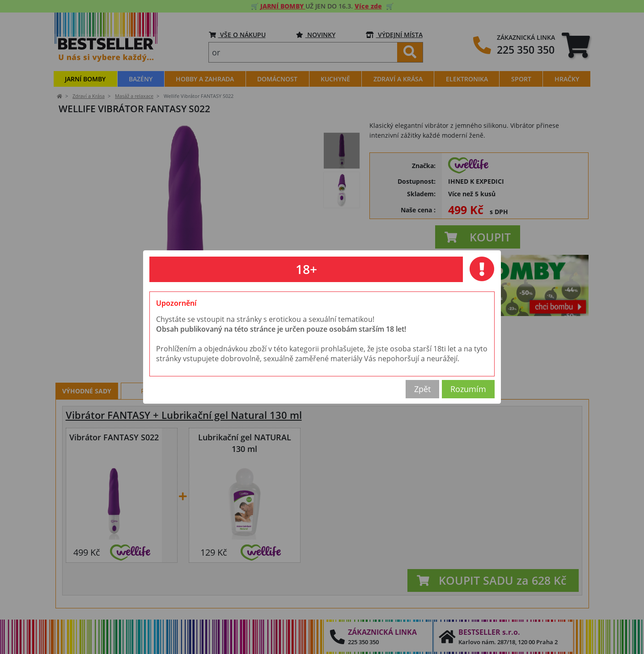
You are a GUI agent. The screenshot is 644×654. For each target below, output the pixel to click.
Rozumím (468, 389)
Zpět (422, 389)
